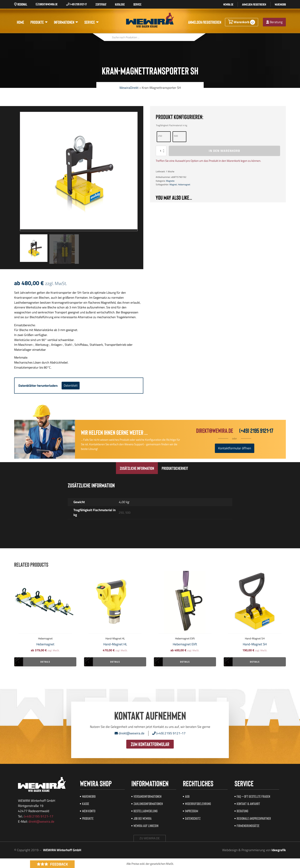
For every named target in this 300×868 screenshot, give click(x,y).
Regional (21, 4)
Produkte (39, 22)
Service (92, 22)
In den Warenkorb (224, 151)
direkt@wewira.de (47, 4)
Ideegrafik (279, 850)
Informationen (66, 22)
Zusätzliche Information (137, 468)
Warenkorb (280, 4)
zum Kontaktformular (150, 744)
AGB (187, 796)
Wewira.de (228, 4)
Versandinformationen (148, 796)
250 (160, 136)
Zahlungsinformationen (148, 804)
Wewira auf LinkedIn (146, 826)
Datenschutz (193, 818)
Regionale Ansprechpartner (254, 818)
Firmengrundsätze (248, 826)
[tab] (137, 468)
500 (176, 136)
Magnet (173, 184)
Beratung (274, 22)
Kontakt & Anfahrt (248, 804)
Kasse (86, 804)
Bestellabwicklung (146, 811)
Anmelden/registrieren (254, 4)
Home (20, 22)
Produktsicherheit (175, 468)
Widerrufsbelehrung (198, 804)
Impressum (192, 811)
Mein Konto (89, 811)
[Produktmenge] (161, 151)
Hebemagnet (184, 184)
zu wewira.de (150, 838)
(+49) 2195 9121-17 (77, 4)
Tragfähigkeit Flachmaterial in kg (172, 125)
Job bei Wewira (143, 818)
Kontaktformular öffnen (235, 448)
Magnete (170, 181)
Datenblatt (71, 385)
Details (45, 662)
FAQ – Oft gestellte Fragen (253, 796)
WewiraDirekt (129, 88)
